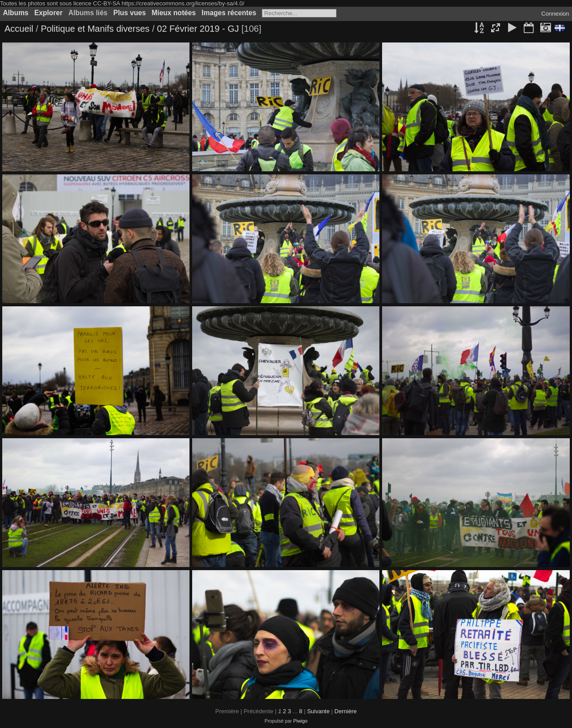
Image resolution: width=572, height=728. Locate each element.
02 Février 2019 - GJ (199, 29)
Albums (16, 13)
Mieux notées (174, 13)
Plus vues (130, 13)
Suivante (318, 711)
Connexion (555, 14)
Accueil (19, 29)
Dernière (345, 711)
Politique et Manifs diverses (95, 29)
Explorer (48, 13)
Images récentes (229, 13)
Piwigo (300, 721)
